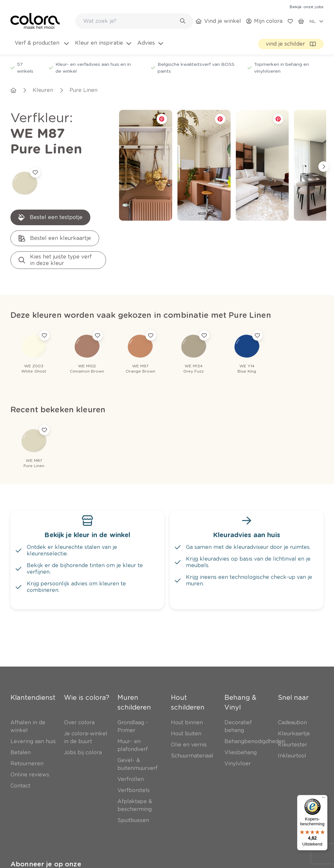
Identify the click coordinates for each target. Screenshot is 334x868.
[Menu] (324, 799)
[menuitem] (41, 47)
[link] (307, 7)
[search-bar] (130, 21)
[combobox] (134, 21)
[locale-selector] (316, 21)
